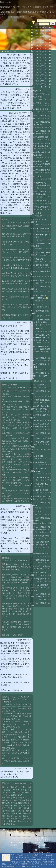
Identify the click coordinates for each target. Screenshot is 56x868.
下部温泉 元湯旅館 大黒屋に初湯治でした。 (40, 322)
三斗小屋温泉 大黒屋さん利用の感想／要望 (40, 529)
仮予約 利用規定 (42, 838)
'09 (32, 36)
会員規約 (39, 843)
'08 (32, 33)
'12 (32, 45)
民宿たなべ (40, 259)
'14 (32, 51)
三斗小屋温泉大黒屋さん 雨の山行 (40, 123)
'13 (32, 48)
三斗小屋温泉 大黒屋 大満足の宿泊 (40, 193)
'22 (32, 75)
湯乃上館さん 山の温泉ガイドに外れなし (40, 407)
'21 (32, 72)
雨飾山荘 (39, 329)
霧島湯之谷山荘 (42, 109)
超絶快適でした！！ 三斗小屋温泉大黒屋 (40, 185)
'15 (32, 54)
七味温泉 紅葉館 (42, 585)
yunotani (40, 304)
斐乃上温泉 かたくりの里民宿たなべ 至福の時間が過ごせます (40, 337)
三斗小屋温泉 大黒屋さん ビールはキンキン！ (40, 376)
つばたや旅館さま (43, 201)
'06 (32, 27)
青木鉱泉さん (41, 462)
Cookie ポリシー (17, 843)
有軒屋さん (40, 280)
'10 (32, 39)
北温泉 (39, 512)
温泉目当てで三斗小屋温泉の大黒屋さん (40, 543)
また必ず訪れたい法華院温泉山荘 (40, 95)
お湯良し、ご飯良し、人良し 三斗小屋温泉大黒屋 (40, 164)
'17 (32, 60)
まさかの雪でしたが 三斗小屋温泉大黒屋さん (40, 427)
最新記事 (34, 91)
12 (50, 30)
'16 (32, 57)
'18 (32, 63)
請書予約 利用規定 (42, 840)
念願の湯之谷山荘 (43, 400)
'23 (32, 78)
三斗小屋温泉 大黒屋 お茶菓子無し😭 (40, 297)
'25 (32, 84)
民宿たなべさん (42, 484)
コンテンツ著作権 (42, 847)
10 (45, 30)
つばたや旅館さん (43, 207)
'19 (32, 66)
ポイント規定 (40, 845)
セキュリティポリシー (19, 838)
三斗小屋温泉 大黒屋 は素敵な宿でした (40, 595)
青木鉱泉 (39, 456)
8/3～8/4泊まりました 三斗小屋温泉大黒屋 (40, 348)
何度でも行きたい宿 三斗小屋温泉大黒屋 (40, 145)
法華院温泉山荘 (42, 137)
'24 (32, 81)
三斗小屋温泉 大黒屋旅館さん (40, 470)
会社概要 (14, 845)
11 (48, 30)
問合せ (38, 850)
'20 (32, 69)
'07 (32, 30)
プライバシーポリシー (19, 840)
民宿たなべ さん (42, 385)
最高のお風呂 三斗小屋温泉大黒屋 (40, 154)
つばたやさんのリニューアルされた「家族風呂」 (40, 444)
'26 (33, 87)
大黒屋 (39, 176)
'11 (32, 42)
